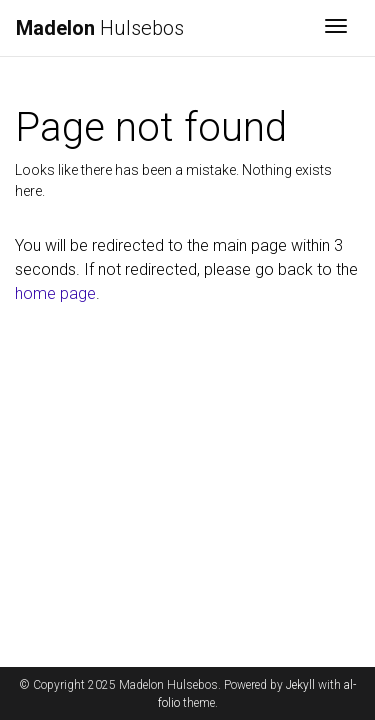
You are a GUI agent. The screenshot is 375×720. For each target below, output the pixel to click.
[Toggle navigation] (336, 28)
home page (55, 293)
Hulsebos (100, 28)
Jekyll (300, 685)
